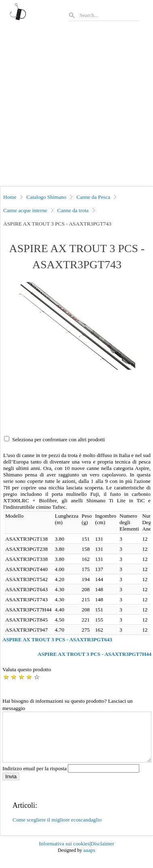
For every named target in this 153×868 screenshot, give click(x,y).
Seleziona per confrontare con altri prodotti (59, 439)
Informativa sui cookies (64, 853)
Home (10, 197)
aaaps (89, 860)
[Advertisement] (76, 106)
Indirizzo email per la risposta (71, 778)
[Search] (109, 15)
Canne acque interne (25, 210)
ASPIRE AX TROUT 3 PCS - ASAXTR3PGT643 (57, 639)
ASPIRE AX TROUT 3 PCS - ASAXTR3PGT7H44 (94, 654)
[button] (77, 326)
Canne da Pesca (93, 197)
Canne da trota (73, 210)
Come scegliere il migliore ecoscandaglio (57, 829)
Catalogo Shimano (47, 197)
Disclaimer (102, 853)
